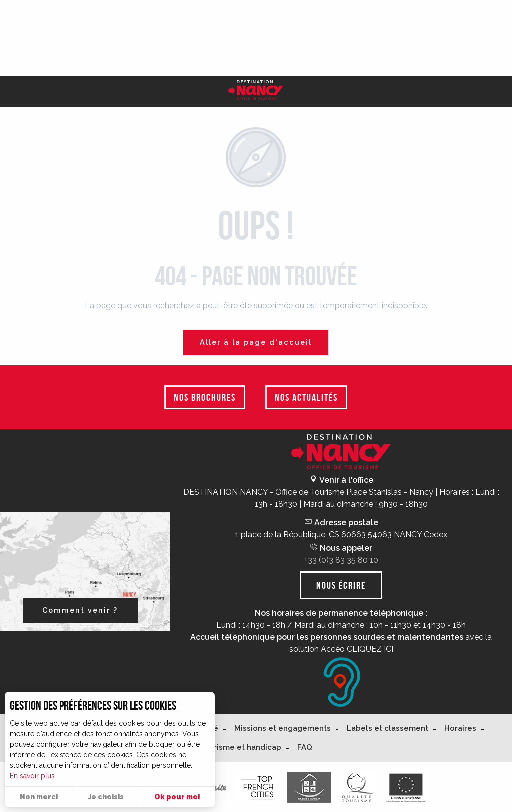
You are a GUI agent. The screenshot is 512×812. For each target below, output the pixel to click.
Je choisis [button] (106, 797)
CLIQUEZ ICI (370, 649)
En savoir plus (32, 776)
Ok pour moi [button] (177, 797)
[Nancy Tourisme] (256, 92)
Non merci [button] (39, 797)
